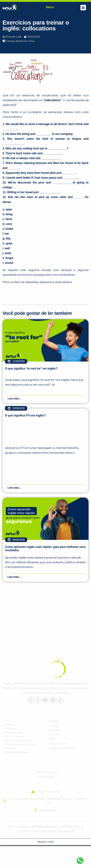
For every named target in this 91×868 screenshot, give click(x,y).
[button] (83, 8)
